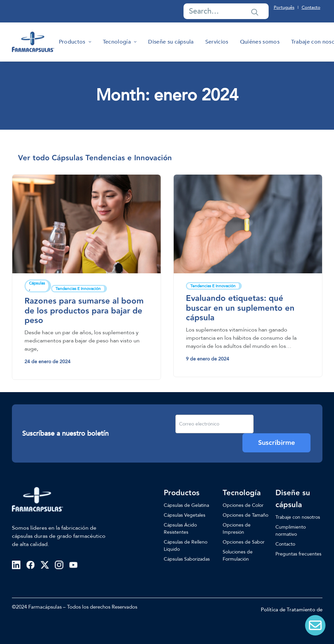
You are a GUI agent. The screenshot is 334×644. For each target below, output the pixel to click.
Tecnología (120, 42)
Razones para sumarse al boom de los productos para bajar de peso (84, 311)
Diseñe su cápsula (171, 42)
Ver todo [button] (34, 158)
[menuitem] (75, 42)
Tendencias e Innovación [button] (129, 158)
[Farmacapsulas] (33, 42)
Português (284, 7)
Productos (75, 42)
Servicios (217, 42)
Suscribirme (276, 443)
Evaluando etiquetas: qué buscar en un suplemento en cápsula (240, 308)
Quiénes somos (260, 42)
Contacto (311, 7)
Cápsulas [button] (67, 158)
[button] (255, 12)
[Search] (226, 11)
